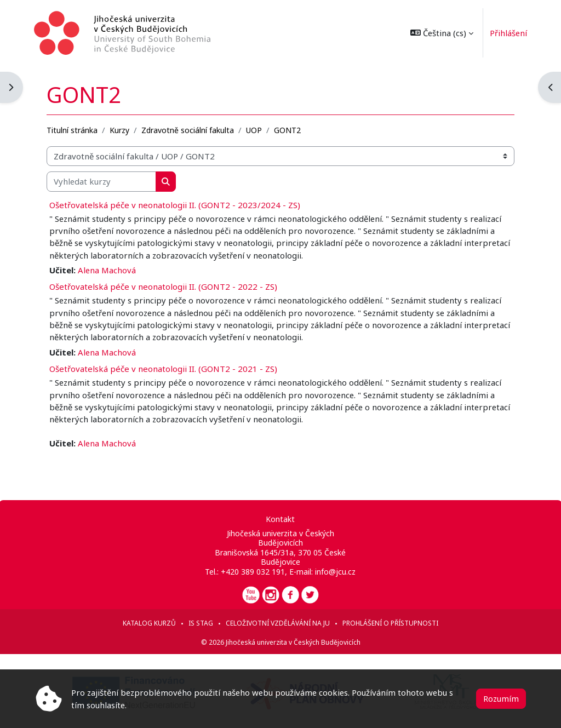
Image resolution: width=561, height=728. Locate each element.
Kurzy (121, 130)
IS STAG (201, 623)
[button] (441, 33)
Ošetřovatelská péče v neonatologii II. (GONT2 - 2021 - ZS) (164, 369)
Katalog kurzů (149, 623)
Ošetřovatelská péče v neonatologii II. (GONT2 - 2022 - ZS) (164, 286)
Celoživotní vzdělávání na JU (278, 623)
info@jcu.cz (335, 572)
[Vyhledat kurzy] (102, 181)
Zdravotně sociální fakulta (189, 130)
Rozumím (501, 698)
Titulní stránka (73, 130)
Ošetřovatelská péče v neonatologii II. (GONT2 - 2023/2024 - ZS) (176, 204)
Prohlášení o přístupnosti (390, 623)
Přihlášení (507, 33)
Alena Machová (108, 270)
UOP (255, 130)
